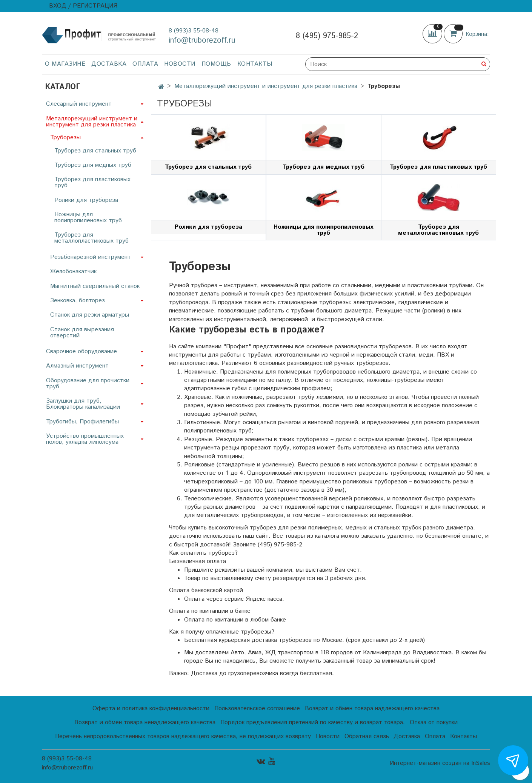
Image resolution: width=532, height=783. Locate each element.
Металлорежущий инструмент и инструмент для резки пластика (266, 86)
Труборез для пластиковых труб (92, 182)
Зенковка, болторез (78, 301)
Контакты (255, 64)
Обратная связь (367, 736)
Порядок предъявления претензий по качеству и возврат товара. (313, 722)
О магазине (65, 64)
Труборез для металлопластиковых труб (91, 238)
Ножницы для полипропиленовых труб (88, 218)
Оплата (145, 64)
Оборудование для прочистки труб (88, 384)
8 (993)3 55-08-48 (194, 31)
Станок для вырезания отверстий (82, 333)
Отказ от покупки (434, 722)
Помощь (216, 64)
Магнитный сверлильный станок (95, 286)
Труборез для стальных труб (95, 151)
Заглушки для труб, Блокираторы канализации (83, 404)
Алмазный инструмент (77, 366)
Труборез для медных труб (93, 165)
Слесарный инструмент (79, 104)
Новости (180, 64)
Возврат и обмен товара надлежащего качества (372, 708)
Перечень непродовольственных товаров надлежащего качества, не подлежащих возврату (183, 736)
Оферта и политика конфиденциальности (151, 708)
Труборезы (65, 138)
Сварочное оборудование (81, 352)
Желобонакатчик (73, 272)
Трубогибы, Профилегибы (82, 422)
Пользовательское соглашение (257, 708)
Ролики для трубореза (86, 200)
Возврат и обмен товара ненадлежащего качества (145, 722)
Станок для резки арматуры (90, 315)
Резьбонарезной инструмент (91, 257)
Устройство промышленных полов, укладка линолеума (85, 439)
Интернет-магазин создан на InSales (440, 763)
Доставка (109, 64)
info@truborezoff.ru (202, 41)
